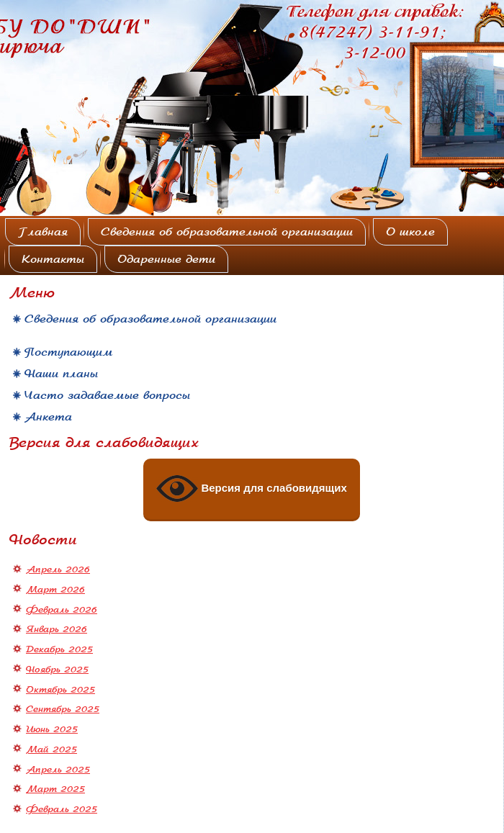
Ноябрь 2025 (57, 670)
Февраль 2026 (62, 610)
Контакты (53, 259)
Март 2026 (55, 590)
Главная (43, 232)
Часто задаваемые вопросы (107, 395)
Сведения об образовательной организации (227, 232)
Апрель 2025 (58, 770)
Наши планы (61, 374)
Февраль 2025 (62, 809)
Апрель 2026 (58, 569)
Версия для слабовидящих (252, 489)
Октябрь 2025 (60, 690)
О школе (410, 232)
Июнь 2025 (52, 729)
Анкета (48, 417)
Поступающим (69, 352)
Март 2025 (55, 789)
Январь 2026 (57, 629)
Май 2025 (51, 749)
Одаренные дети (166, 259)
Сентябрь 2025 (63, 709)
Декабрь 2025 (59, 649)
